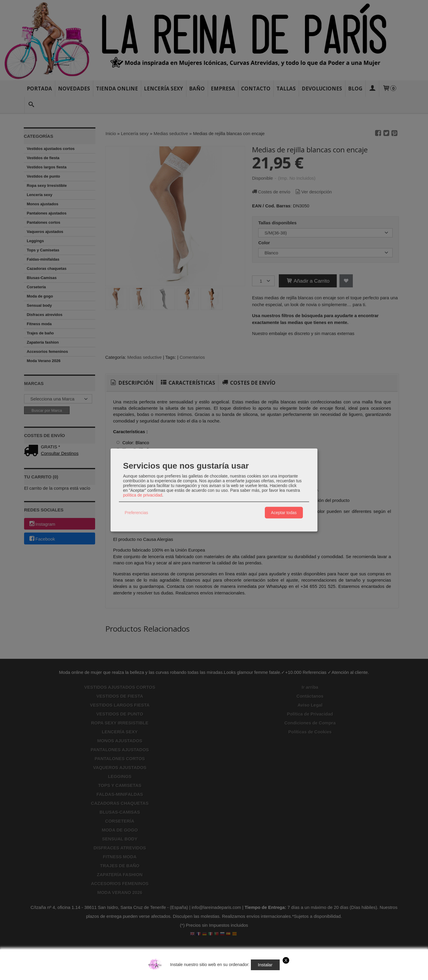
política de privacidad (143, 495)
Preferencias (137, 513)
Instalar (265, 965)
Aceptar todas (284, 513)
